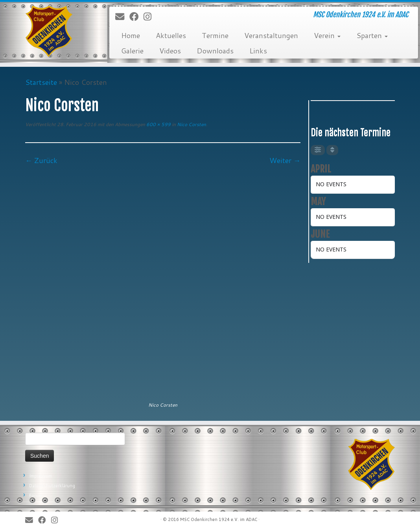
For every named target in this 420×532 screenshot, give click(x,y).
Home (131, 35)
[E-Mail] (122, 17)
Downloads (215, 51)
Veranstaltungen (271, 35)
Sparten (372, 35)
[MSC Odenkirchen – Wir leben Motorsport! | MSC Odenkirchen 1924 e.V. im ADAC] (49, 31)
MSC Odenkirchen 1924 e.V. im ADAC (219, 519)
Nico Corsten (191, 124)
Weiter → (285, 160)
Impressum (41, 476)
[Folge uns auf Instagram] (150, 17)
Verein (327, 35)
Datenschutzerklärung (52, 486)
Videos (170, 51)
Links (258, 51)
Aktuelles (171, 35)
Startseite (41, 82)
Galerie (132, 51)
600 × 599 (158, 124)
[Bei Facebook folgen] (136, 17)
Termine (215, 35)
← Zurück (41, 160)
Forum (36, 495)
